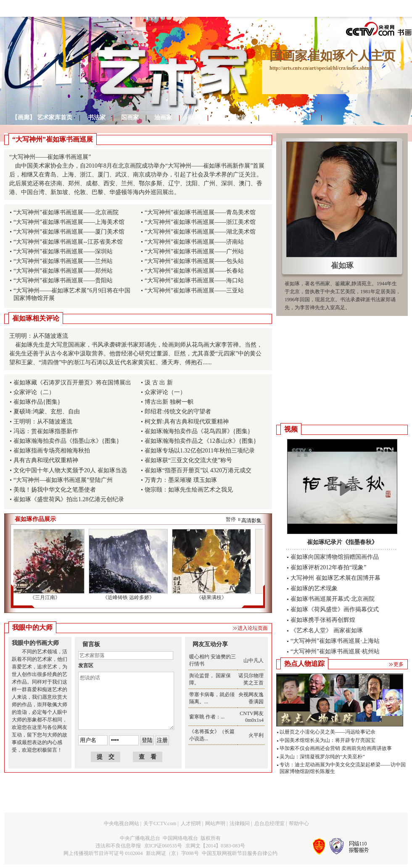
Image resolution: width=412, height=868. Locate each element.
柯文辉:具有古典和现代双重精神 (187, 422)
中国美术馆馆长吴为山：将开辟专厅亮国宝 (327, 740)
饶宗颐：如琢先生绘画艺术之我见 (189, 490)
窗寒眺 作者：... (207, 717)
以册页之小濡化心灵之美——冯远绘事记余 (327, 732)
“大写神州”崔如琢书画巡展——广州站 (194, 251)
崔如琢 (342, 266)
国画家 (130, 117)
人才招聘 (191, 823)
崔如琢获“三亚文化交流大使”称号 (188, 460)
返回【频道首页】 (291, 117)
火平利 (256, 735)
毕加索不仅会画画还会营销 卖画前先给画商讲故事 (336, 748)
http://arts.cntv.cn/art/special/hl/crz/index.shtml (321, 68)
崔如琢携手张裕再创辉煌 (323, 620)
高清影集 (251, 521)
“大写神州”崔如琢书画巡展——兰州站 (63, 261)
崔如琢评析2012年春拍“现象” (328, 567)
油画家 (163, 117)
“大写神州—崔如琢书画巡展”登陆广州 (63, 480)
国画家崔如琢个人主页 (333, 56)
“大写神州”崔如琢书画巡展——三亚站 (194, 291)
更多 (399, 664)
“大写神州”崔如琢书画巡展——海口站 (194, 280)
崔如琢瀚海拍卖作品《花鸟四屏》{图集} (197, 431)
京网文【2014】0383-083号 (215, 846)
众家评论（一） (165, 392)
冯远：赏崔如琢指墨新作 (46, 431)
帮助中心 (299, 823)
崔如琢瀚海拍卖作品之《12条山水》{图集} (200, 441)
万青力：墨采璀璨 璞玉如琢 (181, 480)
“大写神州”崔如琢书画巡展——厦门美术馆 (69, 232)
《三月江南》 (47, 597)
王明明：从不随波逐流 (43, 422)
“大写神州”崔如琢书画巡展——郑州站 (63, 271)
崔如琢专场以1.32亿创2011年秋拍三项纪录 (200, 451)
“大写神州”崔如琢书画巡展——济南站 (194, 242)
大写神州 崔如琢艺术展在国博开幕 (335, 578)
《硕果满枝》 (213, 597)
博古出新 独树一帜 (169, 402)
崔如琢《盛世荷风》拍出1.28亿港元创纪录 (69, 499)
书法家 (97, 117)
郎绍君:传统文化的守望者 (178, 412)
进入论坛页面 (253, 628)
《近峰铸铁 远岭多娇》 (130, 597)
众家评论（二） (34, 392)
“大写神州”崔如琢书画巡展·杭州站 (335, 651)
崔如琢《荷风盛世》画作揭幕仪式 (335, 609)
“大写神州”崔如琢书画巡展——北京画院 (66, 212)
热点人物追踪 (234, 117)
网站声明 (215, 823)
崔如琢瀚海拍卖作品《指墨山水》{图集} (66, 441)
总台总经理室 (269, 823)
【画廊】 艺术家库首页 (42, 117)
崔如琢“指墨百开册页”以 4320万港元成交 (198, 470)
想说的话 (126, 701)
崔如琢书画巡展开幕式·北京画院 (333, 599)
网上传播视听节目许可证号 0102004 (103, 853)
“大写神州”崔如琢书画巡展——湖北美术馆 (200, 232)
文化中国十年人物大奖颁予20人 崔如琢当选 (70, 470)
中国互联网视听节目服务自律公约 (240, 853)
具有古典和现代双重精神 (46, 460)
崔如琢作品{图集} (37, 402)
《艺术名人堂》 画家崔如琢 (327, 630)
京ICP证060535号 (163, 846)
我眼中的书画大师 (35, 643)
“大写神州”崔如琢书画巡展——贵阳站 (63, 280)
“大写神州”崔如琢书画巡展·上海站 (335, 641)
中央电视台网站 (121, 823)
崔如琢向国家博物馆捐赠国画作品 (335, 557)
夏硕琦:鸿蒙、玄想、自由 (47, 412)
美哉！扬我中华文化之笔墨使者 (55, 490)
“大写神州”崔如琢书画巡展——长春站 (194, 271)
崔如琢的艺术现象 (314, 588)
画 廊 (194, 117)
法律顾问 (240, 823)
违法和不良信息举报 (118, 846)
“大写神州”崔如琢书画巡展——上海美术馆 (69, 222)
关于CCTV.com (160, 823)
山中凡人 (254, 660)
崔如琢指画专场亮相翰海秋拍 (52, 451)
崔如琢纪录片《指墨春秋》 (342, 542)
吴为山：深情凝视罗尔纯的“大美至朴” (322, 757)
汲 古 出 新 (159, 383)
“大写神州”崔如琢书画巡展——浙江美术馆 (200, 222)
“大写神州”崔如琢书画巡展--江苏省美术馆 (68, 242)
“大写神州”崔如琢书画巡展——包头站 (194, 261)
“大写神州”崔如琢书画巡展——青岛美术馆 (200, 212)
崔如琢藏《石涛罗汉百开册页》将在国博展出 (72, 383)
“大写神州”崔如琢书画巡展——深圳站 (63, 251)
